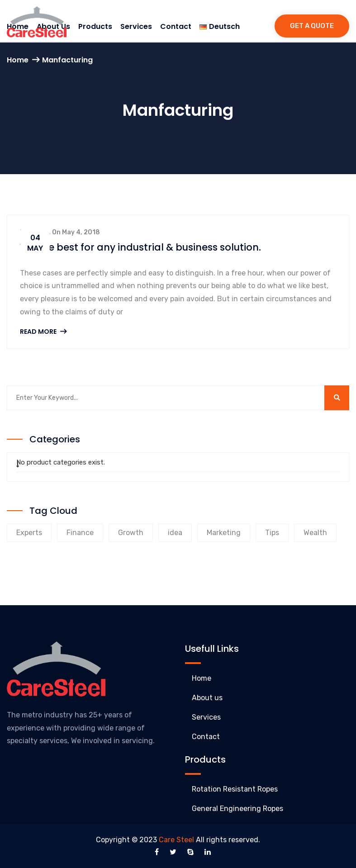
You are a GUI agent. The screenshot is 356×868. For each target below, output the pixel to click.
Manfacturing (67, 60)
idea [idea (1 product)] (175, 533)
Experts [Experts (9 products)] (29, 533)
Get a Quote (312, 26)
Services (136, 26)
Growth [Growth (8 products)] (131, 533)
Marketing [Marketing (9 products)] (224, 533)
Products (95, 26)
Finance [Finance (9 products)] (80, 533)
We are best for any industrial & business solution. (140, 247)
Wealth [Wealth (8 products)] (315, 533)
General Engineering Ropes (237, 809)
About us (207, 698)
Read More (43, 332)
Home (18, 60)
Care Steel (176, 840)
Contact (176, 26)
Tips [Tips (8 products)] (272, 533)
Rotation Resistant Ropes (235, 789)
